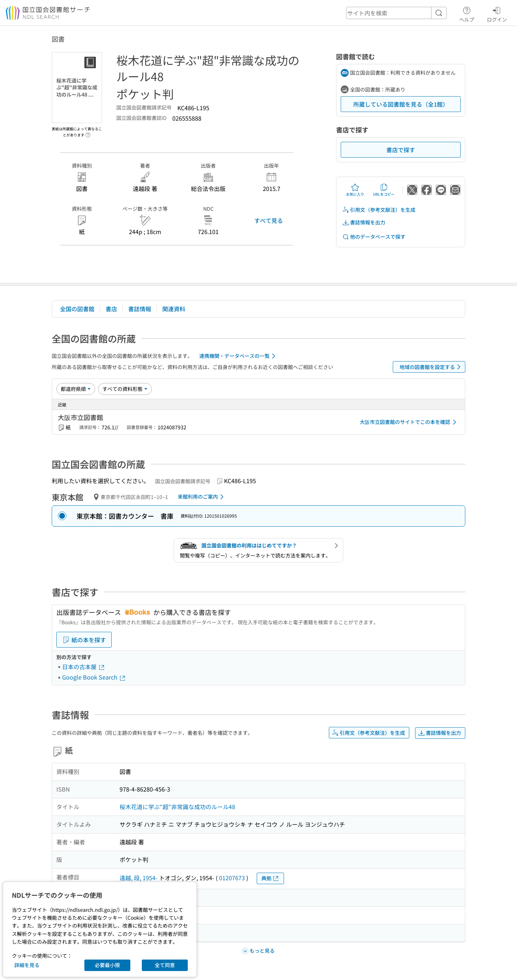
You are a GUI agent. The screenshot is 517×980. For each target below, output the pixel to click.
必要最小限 (107, 965)
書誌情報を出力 (364, 222)
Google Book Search (94, 677)
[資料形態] (125, 389)
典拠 (270, 878)
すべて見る (269, 220)
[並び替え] (76, 389)
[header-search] (396, 13)
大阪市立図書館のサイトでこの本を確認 (409, 422)
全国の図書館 (77, 309)
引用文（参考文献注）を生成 (379, 210)
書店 (111, 309)
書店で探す (401, 150)
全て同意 (165, 965)
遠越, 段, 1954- (139, 878)
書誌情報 (140, 309)
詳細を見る (27, 965)
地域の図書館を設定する (431, 367)
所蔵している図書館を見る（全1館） (401, 104)
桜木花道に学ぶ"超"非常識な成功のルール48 (177, 807)
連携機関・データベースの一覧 (239, 356)
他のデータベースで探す (374, 237)
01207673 (232, 878)
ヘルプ (467, 13)
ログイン (497, 13)
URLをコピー (384, 190)
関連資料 (174, 309)
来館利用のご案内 (202, 497)
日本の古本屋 (84, 667)
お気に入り (355, 190)
